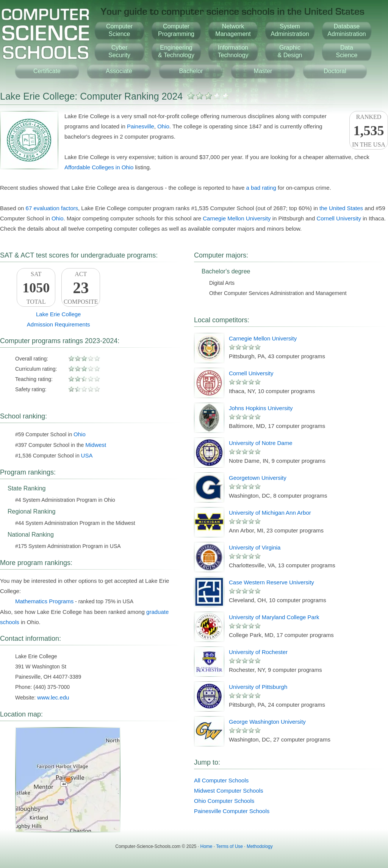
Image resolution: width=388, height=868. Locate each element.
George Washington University (267, 722)
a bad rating (261, 188)
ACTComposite (81, 288)
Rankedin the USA (369, 131)
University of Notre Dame (261, 443)
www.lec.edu (53, 697)
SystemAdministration (290, 30)
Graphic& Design (290, 51)
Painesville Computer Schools (232, 811)
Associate (119, 71)
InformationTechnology (233, 51)
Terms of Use (229, 846)
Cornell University (339, 218)
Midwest (96, 445)
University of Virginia (255, 547)
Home (207, 846)
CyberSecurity (119, 51)
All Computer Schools (221, 780)
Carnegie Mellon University (237, 218)
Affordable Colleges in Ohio (99, 167)
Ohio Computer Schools (224, 801)
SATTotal (36, 288)
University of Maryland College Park (274, 617)
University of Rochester (258, 652)
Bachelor (191, 71)
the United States (341, 208)
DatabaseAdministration (347, 30)
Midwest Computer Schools (229, 791)
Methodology (260, 846)
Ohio (163, 126)
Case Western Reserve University (271, 582)
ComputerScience (119, 30)
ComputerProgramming (176, 30)
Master (263, 71)
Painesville (141, 126)
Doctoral (335, 71)
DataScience (347, 51)
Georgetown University (258, 478)
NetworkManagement (233, 30)
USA (87, 455)
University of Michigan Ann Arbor (270, 513)
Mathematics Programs (44, 601)
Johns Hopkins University (261, 408)
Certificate (47, 71)
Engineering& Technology (176, 51)
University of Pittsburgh (258, 687)
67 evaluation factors (52, 208)
